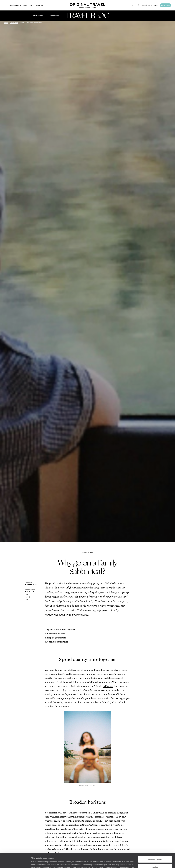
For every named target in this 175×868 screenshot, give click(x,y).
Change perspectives (58, 642)
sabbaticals (60, 606)
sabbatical (108, 686)
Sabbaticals (88, 553)
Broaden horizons (56, 634)
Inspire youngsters (57, 638)
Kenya (120, 813)
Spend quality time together (61, 630)
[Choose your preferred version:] (131, 5)
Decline (155, 854)
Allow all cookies (155, 846)
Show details (37, 863)
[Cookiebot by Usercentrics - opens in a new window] (15, 863)
